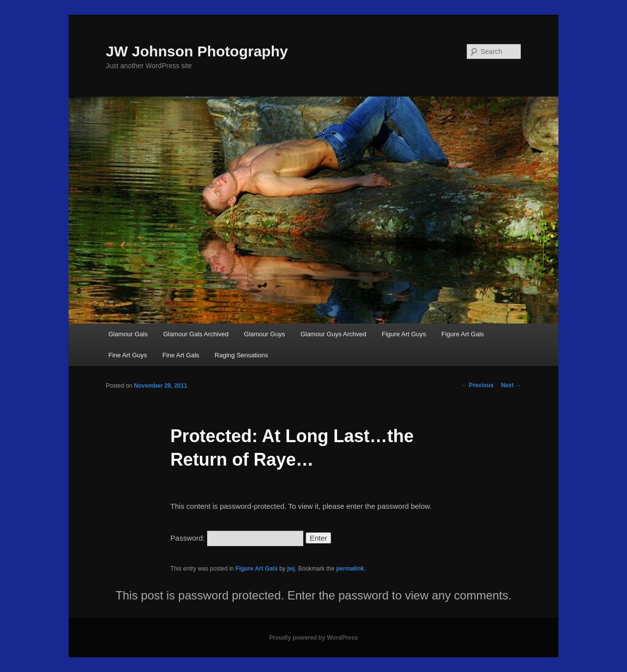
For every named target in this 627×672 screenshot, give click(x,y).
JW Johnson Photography (197, 51)
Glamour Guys (265, 334)
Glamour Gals (128, 334)
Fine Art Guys (128, 355)
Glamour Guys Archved (333, 334)
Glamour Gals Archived (196, 334)
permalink (350, 569)
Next (511, 385)
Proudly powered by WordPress (313, 638)
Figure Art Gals (463, 334)
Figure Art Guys (404, 334)
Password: (237, 538)
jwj (291, 569)
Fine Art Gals (181, 355)
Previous (478, 385)
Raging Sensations (241, 355)
